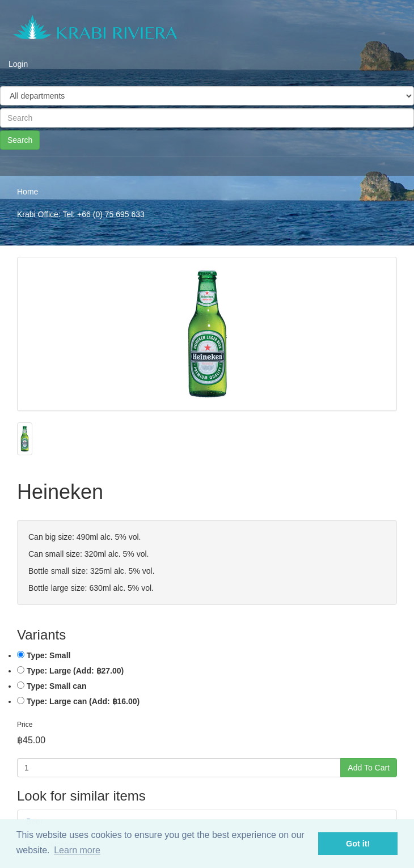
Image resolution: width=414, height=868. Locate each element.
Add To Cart (369, 768)
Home (28, 192)
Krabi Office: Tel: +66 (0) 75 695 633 (81, 214)
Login (18, 64)
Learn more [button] (77, 850)
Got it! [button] (358, 844)
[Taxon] (207, 96)
